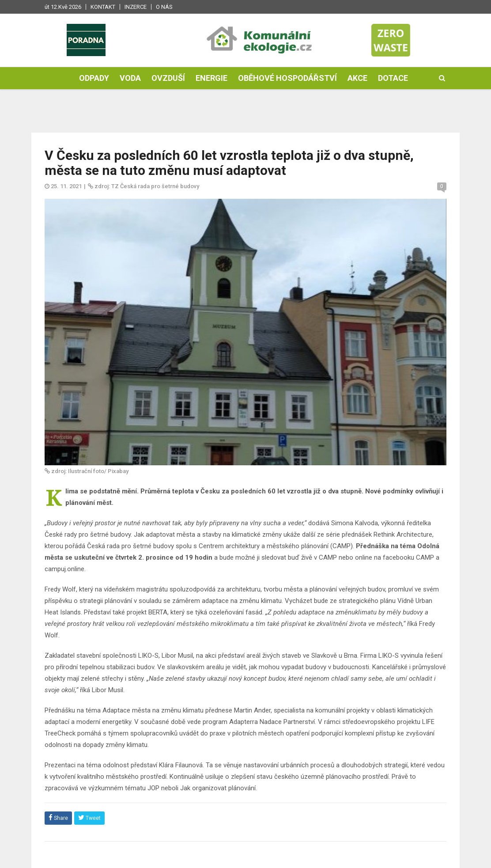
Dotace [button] (393, 78)
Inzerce (136, 7)
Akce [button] (357, 78)
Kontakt (103, 7)
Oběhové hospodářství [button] (287, 78)
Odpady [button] (94, 78)
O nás (164, 7)
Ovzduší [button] (168, 78)
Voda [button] (130, 78)
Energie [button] (212, 78)
